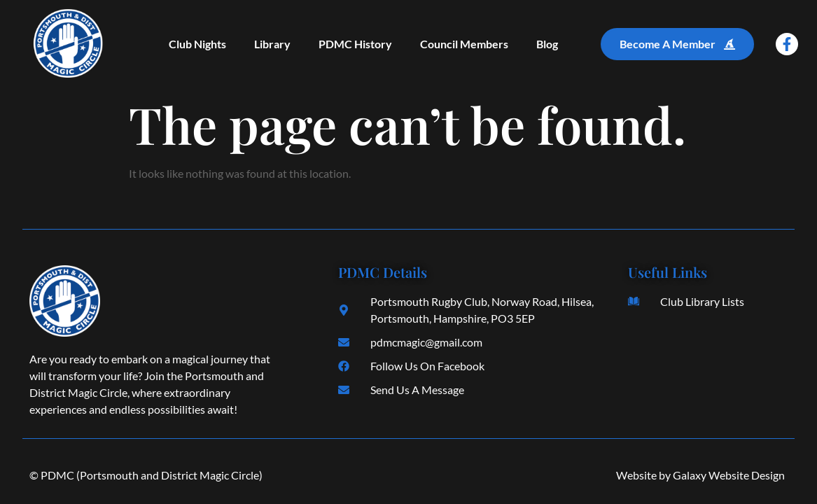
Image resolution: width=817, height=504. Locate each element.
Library (272, 44)
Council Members (464, 44)
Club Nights (197, 44)
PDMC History (355, 44)
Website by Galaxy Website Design (700, 475)
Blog (547, 44)
